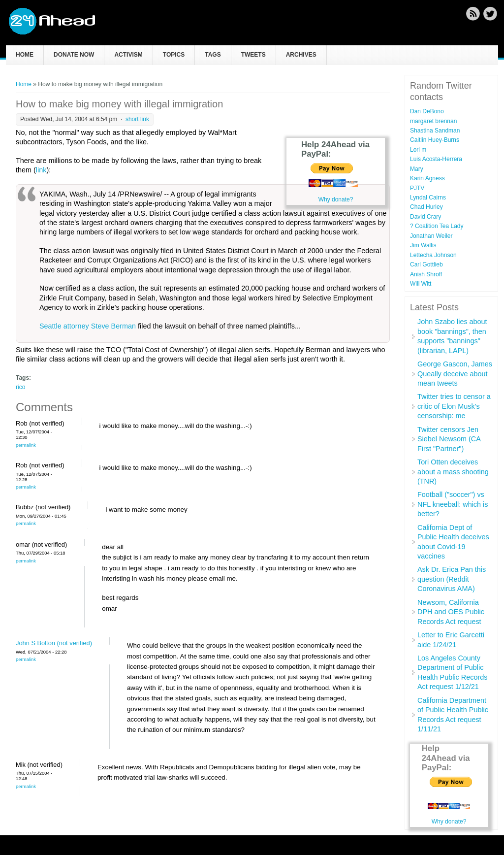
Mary (417, 169)
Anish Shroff (426, 274)
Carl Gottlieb (426, 264)
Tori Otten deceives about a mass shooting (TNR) (453, 472)
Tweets (253, 55)
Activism (128, 55)
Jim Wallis (423, 245)
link (41, 170)
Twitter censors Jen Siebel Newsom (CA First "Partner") (449, 439)
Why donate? (336, 199)
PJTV (417, 188)
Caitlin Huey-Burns (435, 140)
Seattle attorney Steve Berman (88, 326)
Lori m (418, 150)
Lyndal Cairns (428, 197)
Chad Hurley (426, 207)
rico (20, 387)
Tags (213, 55)
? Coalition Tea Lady (437, 226)
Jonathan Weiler (431, 236)
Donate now (74, 55)
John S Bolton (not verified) (54, 643)
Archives (301, 55)
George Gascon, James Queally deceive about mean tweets (455, 374)
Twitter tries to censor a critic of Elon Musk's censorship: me (454, 406)
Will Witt (421, 284)
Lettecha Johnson (433, 255)
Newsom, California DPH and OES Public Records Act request (451, 612)
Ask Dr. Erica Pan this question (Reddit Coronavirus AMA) (452, 579)
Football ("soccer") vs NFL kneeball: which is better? (453, 504)
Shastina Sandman (435, 131)
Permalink (26, 445)
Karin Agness (427, 178)
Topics (174, 55)
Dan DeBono (427, 111)
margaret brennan (433, 121)
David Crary (425, 217)
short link (137, 119)
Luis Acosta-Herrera (436, 159)
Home (25, 55)
